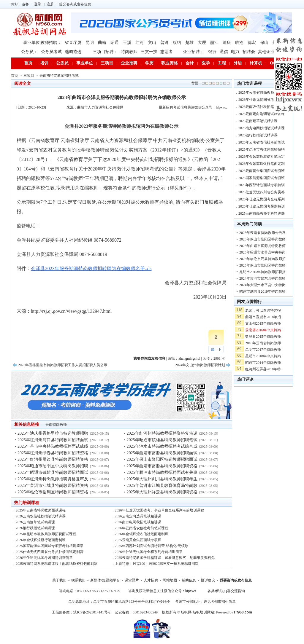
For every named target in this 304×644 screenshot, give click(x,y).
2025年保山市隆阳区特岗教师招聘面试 (162, 459)
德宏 (252, 43)
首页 (28, 63)
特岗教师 (129, 52)
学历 (149, 63)
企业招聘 (129, 63)
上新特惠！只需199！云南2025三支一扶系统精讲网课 (157, 564)
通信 (224, 52)
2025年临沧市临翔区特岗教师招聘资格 (53, 492)
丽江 (214, 43)
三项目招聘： (105, 52)
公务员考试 (51, 52)
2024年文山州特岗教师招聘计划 (200, 365)
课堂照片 (132, 580)
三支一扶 (149, 52)
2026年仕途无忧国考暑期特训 (262, 206)
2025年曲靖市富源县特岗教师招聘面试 (162, 453)
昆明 (90, 43)
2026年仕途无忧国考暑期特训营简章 (44, 558)
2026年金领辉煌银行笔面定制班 (41, 540)
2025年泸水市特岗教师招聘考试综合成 (162, 446)
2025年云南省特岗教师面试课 (262, 93)
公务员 (62, 63)
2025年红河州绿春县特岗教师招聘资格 (53, 453)
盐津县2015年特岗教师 (263, 337)
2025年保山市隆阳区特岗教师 (262, 239)
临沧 (239, 43)
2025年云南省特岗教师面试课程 (41, 510)
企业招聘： (194, 52)
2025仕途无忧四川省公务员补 (262, 192)
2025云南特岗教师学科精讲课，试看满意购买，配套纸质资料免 (165, 558)
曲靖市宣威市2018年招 (263, 317)
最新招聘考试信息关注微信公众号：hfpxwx (193, 107)
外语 (238, 63)
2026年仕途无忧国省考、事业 (262, 100)
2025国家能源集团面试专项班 (262, 178)
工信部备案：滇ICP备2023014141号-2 (81, 612)
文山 (152, 43)
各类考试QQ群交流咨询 (226, 591)
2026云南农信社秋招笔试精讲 (262, 107)
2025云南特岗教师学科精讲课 (262, 213)
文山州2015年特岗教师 (263, 323)
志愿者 (167, 52)
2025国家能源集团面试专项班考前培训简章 (50, 546)
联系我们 (78, 580)
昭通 (115, 43)
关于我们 (59, 580)
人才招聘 (151, 580)
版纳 (177, 43)
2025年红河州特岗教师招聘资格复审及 (53, 479)
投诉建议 (208, 580)
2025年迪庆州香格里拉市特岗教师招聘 (53, 433)
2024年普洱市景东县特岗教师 (262, 278)
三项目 (107, 63)
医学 (206, 63)
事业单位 (85, 63)
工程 (222, 63)
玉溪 (127, 43)
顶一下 (216, 349)
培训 (44, 63)
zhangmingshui (189, 358)
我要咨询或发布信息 (236, 580)
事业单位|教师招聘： (42, 43)
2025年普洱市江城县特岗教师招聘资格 (53, 486)
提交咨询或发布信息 (75, 4)
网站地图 (170, 580)
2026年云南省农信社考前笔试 (262, 142)
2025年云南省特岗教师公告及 (262, 233)
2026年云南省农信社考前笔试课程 (142, 528)
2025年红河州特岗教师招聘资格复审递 (162, 433)
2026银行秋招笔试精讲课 (35, 528)
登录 (38, 4)
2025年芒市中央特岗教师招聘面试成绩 (53, 446)
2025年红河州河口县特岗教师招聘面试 (53, 440)
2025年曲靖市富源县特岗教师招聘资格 (162, 466)
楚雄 (189, 43)
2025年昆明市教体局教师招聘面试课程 (46, 534)
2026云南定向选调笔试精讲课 (138, 516)
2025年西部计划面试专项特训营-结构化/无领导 (152, 546)
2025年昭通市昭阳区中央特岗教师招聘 (53, 466)
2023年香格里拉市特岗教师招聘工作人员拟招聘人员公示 (63, 365)
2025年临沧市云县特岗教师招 (262, 259)
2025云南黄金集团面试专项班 (138, 540)
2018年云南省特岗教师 (263, 343)
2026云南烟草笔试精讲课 (35, 522)
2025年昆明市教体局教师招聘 (262, 149)
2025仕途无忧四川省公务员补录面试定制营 (50, 552)
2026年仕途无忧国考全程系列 (262, 199)
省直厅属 (73, 43)
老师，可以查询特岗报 (263, 310)
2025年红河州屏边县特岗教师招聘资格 (53, 459)
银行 (212, 52)
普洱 (164, 43)
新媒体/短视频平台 (105, 580)
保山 (264, 43)
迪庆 (227, 43)
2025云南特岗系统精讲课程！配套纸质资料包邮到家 (57, 564)
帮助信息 (189, 580)
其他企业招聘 (270, 52)
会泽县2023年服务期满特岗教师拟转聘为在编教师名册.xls (91, 268)
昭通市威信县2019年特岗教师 (262, 291)
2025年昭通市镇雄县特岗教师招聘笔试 (162, 440)
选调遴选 (73, 52)
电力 (235, 52)
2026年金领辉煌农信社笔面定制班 (142, 534)
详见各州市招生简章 (220, 602)
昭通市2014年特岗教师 (263, 363)
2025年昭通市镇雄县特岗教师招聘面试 (53, 472)
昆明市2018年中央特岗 (263, 356)
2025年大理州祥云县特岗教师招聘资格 (162, 492)
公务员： (29, 52)
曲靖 (102, 43)
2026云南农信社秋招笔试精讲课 (41, 516)
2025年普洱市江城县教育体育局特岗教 (162, 486)
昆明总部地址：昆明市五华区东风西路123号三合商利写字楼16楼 (119, 602)
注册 (50, 4)
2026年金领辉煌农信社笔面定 (262, 157)
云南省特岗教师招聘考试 (59, 76)
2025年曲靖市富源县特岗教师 (262, 246)
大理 (202, 43)
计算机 (256, 63)
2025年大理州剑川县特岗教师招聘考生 (162, 479)
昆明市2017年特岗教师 (263, 350)
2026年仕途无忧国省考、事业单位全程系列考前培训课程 (159, 510)
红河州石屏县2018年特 (263, 369)
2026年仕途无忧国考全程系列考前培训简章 (149, 552)
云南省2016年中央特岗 (263, 330)
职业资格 (170, 63)
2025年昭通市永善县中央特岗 (262, 252)
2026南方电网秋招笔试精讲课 (138, 522)
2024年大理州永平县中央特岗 (262, 285)
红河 (140, 43)
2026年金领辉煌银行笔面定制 (262, 164)
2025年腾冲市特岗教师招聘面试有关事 (162, 472)
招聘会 (249, 52)
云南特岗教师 (56, 425)
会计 (190, 63)
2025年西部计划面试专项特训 (262, 185)
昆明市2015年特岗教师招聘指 (262, 272)
